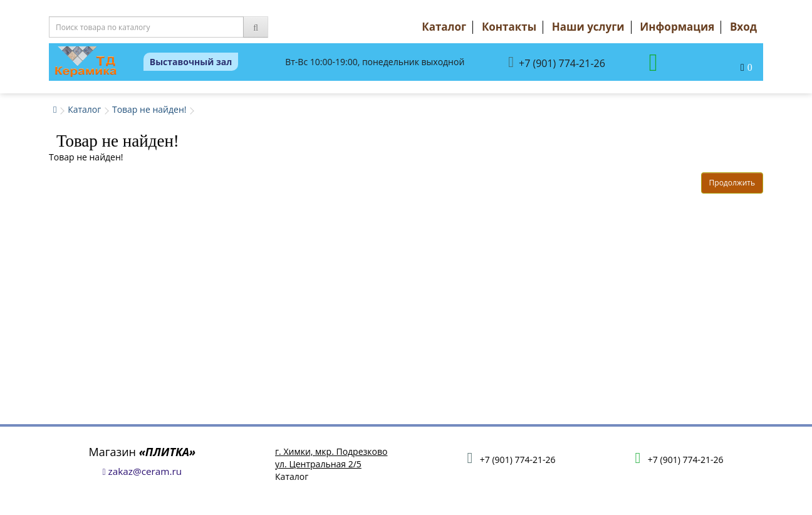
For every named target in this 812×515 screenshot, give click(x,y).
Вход (743, 27)
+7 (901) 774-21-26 (557, 62)
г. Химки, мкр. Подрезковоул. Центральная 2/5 (331, 458)
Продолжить (732, 183)
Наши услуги (588, 27)
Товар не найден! (149, 109)
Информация (677, 27)
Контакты (509, 27)
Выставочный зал (191, 62)
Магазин (143, 452)
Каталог (444, 27)
